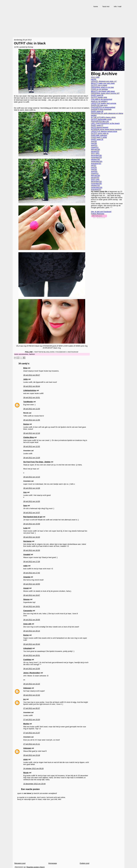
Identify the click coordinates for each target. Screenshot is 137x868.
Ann (25, 492)
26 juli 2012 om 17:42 (32, 573)
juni (94, 141)
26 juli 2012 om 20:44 (32, 644)
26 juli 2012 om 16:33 (32, 550)
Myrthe (26, 724)
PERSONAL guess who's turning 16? (105, 93)
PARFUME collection (99, 135)
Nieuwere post (20, 863)
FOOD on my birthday (99, 89)
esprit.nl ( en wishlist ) (99, 101)
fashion (32, 354)
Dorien (26, 635)
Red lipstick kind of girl (33, 517)
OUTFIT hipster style (99, 97)
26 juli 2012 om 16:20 (32, 537)
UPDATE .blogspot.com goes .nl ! (104, 81)
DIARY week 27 (97, 125)
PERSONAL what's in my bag (102, 87)
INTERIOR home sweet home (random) (106, 129)
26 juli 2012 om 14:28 (32, 488)
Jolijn (26, 379)
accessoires (24, 354)
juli (94, 79)
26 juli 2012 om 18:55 (32, 584)
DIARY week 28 (97, 111)
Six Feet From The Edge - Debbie (37, 462)
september (97, 161)
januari (95, 151)
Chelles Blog (29, 437)
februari (96, 149)
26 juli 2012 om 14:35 (32, 501)
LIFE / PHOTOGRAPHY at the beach (105, 123)
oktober (96, 159)
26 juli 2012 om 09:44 (32, 386)
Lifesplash (28, 648)
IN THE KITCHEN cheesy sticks (103, 117)
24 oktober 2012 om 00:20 (34, 768)
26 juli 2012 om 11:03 (32, 409)
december (96, 155)
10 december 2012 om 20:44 (34, 784)
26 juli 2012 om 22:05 (32, 669)
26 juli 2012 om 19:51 (32, 606)
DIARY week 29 (97, 95)
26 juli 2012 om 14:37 (32, 513)
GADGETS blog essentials (101, 109)
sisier (26, 759)
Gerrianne (27, 541)
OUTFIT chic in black (30, 43)
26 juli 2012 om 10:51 (32, 398)
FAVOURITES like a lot (100, 121)
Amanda (27, 577)
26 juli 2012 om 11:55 (32, 420)
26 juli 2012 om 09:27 (32, 375)
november (96, 157)
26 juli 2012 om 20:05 (32, 620)
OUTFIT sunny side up (100, 133)
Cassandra (28, 611)
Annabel (27, 554)
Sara (25, 506)
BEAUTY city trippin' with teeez (103, 91)
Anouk (26, 588)
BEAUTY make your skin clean (103, 83)
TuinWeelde (28, 402)
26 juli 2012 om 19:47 (32, 595)
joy (25, 699)
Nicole (26, 773)
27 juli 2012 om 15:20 (32, 720)
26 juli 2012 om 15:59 (32, 524)
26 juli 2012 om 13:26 (32, 458)
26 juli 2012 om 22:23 (32, 684)
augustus (96, 163)
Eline (25, 368)
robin (26, 566)
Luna (25, 528)
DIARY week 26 (97, 139)
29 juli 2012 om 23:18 (32, 755)
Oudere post (85, 863)
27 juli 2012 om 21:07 (32, 733)
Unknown (27, 688)
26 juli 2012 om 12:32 (32, 446)
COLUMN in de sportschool (102, 99)
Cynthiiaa (27, 660)
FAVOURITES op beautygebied (103, 107)
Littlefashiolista (30, 390)
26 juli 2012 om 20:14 (32, 631)
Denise (26, 424)
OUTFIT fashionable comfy (101, 119)
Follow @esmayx (98, 214)
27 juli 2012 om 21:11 (32, 744)
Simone (27, 599)
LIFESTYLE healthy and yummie (104, 103)
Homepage (53, 863)
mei (94, 143)
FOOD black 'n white (99, 137)
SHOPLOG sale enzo (99, 105)
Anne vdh (27, 624)
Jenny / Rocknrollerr (32, 673)
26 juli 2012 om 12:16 (32, 433)
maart (95, 147)
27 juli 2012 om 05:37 (32, 708)
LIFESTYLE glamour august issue (104, 131)
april (94, 145)
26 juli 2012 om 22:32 (32, 695)
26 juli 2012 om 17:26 (32, 562)
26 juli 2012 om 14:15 (32, 477)
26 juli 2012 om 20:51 (32, 655)
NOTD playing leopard (100, 127)
